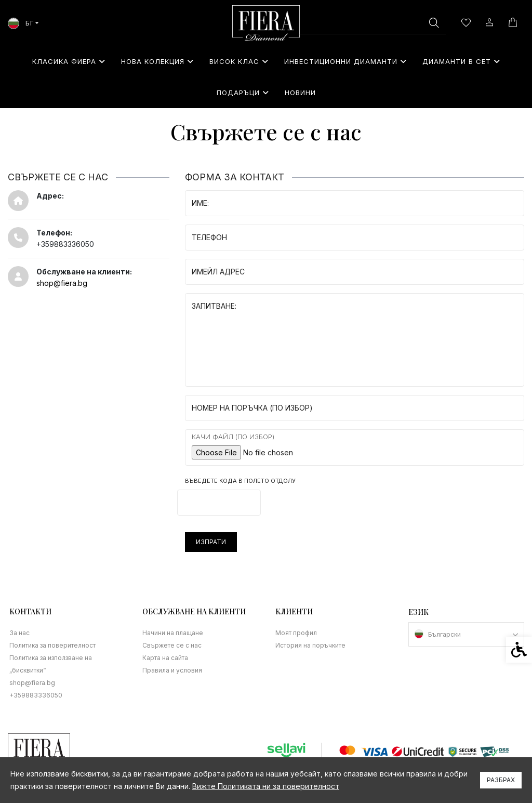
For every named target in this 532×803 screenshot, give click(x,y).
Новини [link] (300, 93)
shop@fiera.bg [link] (62, 283)
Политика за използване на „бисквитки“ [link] (51, 664)
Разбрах (501, 780)
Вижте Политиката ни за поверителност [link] (266, 786)
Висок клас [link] (239, 61)
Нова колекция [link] (157, 61)
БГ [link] (21, 23)
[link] (266, 23)
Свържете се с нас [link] (172, 645)
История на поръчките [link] (310, 645)
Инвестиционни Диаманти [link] (345, 61)
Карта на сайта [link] (165, 658)
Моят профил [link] (296, 633)
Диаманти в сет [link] (461, 61)
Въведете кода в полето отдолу (240, 481)
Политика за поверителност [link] (52, 645)
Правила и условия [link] (172, 670)
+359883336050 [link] (36, 695)
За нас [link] (19, 633)
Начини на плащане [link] (173, 633)
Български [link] (444, 634)
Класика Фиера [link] (69, 61)
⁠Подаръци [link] (243, 93)
